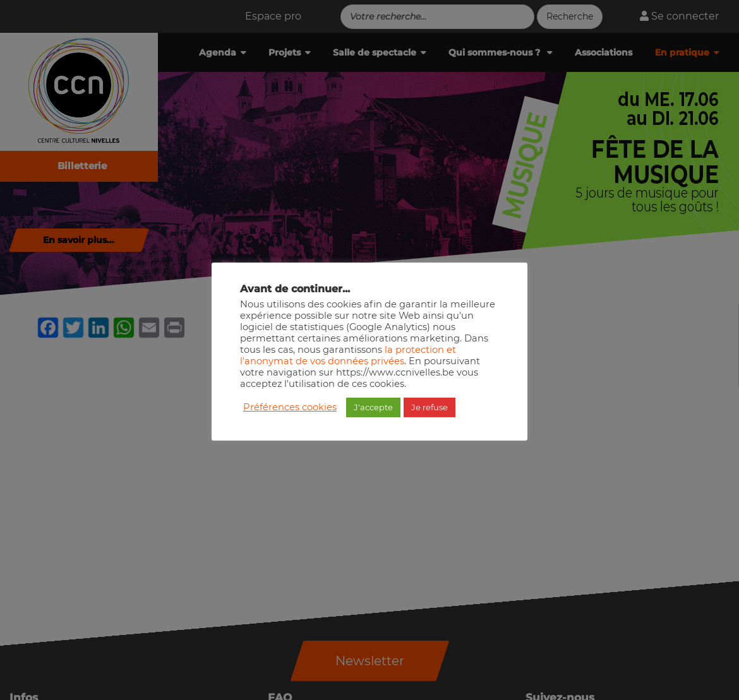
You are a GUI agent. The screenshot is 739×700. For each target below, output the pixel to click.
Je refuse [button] (430, 407)
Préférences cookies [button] (290, 407)
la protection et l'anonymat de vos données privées (348, 355)
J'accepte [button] (373, 407)
